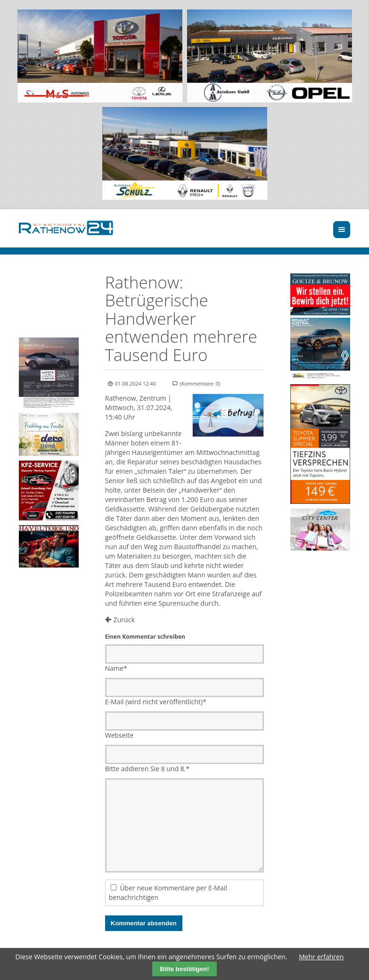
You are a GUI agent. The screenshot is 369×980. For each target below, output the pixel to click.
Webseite (119, 735)
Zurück (124, 620)
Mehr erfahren (321, 957)
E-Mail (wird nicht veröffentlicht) (156, 702)
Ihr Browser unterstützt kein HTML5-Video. (49, 288)
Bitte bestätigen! (184, 969)
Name (116, 668)
